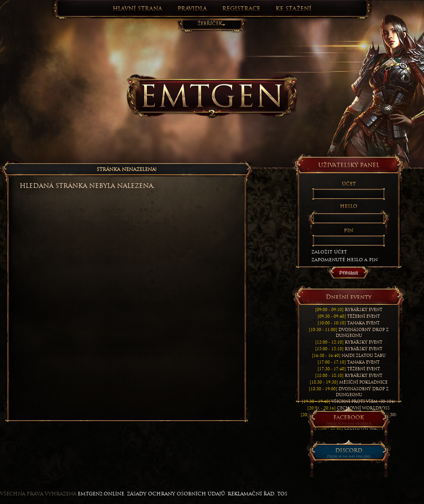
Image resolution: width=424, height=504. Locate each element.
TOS (282, 494)
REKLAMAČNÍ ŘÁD (251, 494)
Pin (349, 231)
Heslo (349, 206)
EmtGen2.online (101, 494)
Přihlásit (348, 273)
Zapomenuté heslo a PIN (344, 260)
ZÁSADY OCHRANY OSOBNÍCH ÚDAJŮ (176, 494)
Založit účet (329, 252)
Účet (349, 184)
